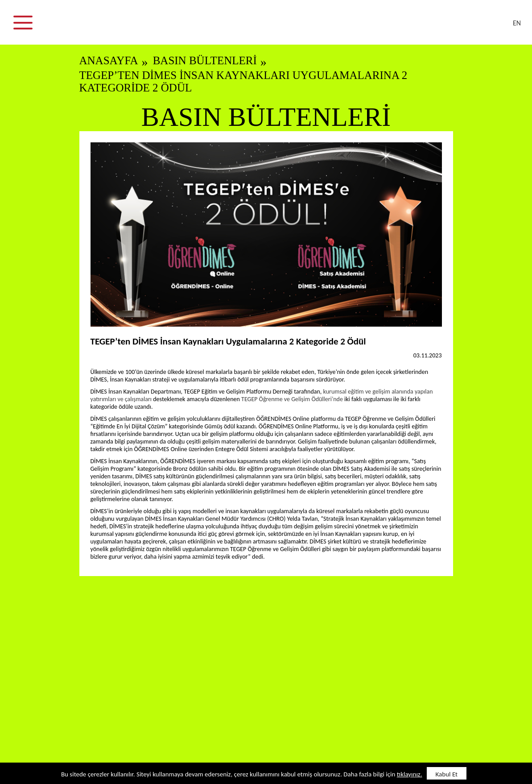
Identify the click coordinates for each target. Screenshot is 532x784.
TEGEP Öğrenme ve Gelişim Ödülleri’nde (293, 399)
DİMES (272, 27)
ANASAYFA (109, 60)
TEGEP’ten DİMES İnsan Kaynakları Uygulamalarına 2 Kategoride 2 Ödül (243, 81)
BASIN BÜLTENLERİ (205, 60)
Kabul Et (447, 774)
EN (517, 23)
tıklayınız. (410, 774)
